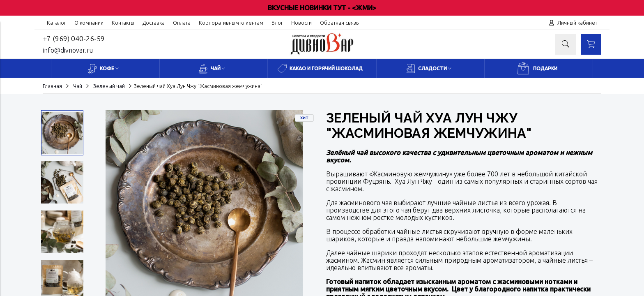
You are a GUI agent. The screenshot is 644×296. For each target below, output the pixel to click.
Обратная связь (339, 23)
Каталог (56, 23)
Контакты (123, 23)
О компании (89, 23)
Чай (78, 86)
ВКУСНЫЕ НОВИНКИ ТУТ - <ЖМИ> (322, 8)
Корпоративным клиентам (231, 23)
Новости (301, 23)
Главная (52, 86)
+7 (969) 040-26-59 (74, 38)
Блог (277, 23)
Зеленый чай (109, 86)
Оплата (182, 23)
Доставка (154, 23)
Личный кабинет (577, 23)
